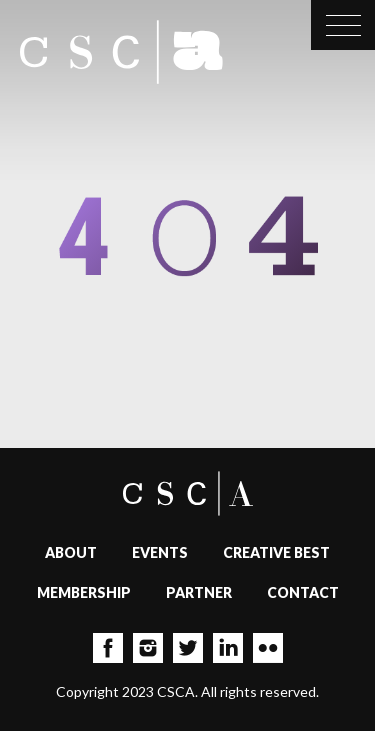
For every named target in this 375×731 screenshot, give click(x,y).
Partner (199, 592)
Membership (84, 592)
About (71, 552)
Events (160, 552)
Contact (303, 592)
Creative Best (276, 552)
